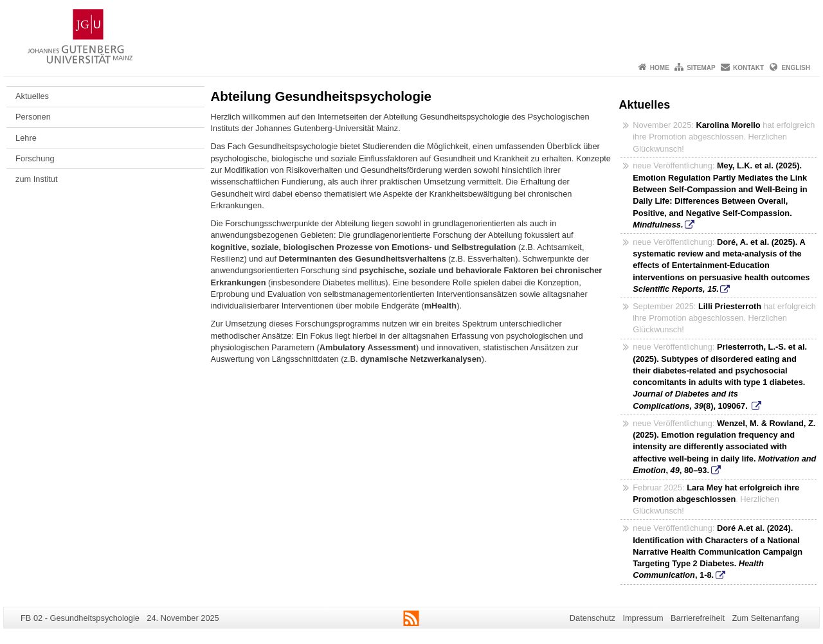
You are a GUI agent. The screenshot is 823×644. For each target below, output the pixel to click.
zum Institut (36, 179)
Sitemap (701, 68)
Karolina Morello (728, 125)
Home (660, 68)
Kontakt (748, 68)
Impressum (643, 618)
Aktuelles (32, 96)
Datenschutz (592, 618)
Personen (33, 117)
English (796, 68)
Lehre (26, 138)
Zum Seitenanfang (765, 618)
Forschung (35, 158)
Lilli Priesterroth (730, 306)
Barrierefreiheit (698, 618)
